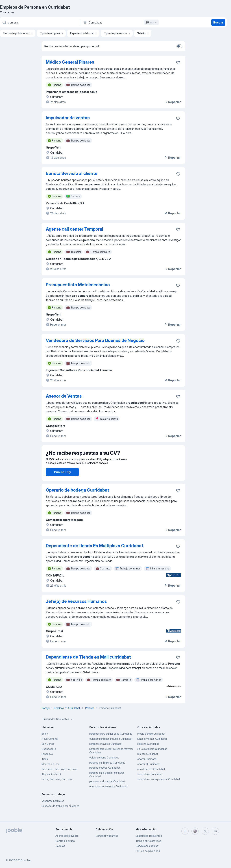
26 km (152, 22)
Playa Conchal (50, 749)
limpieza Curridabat (148, 754)
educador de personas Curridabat (108, 797)
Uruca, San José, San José (57, 789)
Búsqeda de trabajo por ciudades (60, 816)
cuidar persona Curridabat (104, 768)
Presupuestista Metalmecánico (78, 285)
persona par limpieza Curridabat (107, 773)
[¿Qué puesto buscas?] (40, 22)
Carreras (60, 846)
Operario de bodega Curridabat (78, 500)
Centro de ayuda (65, 841)
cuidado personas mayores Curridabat (111, 749)
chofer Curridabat (147, 769)
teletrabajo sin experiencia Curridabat (159, 789)
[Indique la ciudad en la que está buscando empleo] (120, 22)
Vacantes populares (53, 811)
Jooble (27, 860)
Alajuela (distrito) (51, 784)
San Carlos (48, 754)
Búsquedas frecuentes (58, 729)
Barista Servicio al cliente (72, 173)
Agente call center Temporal (75, 229)
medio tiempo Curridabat (151, 744)
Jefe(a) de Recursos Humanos (76, 611)
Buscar (218, 22)
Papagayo (47, 764)
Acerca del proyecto (67, 836)
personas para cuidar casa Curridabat (111, 744)
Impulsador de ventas (68, 118)
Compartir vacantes (107, 836)
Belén (45, 744)
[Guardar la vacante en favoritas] (178, 63)
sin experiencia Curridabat (152, 759)
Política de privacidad (148, 851)
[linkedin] (215, 831)
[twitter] (205, 831)
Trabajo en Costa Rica (148, 841)
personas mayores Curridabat (106, 754)
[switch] (179, 46)
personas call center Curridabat (107, 791)
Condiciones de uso (147, 846)
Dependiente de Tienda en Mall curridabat (88, 667)
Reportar (172, 102)
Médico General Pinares (70, 62)
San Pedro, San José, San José (59, 779)
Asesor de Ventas (64, 396)
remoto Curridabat (148, 764)
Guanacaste (49, 759)
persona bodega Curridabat (105, 778)
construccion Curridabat (151, 779)
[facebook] (185, 831)
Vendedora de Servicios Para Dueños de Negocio (95, 340)
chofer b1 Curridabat (149, 774)
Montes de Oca (51, 774)
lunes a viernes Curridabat (152, 749)
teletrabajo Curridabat (150, 784)
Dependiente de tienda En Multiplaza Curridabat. (95, 556)
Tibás (45, 769)
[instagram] (195, 831)
